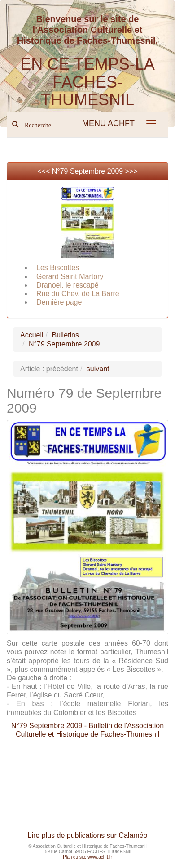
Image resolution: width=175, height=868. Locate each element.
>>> (131, 171)
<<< (44, 171)
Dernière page (59, 302)
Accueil (32, 335)
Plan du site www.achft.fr (87, 857)
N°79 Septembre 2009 (88, 171)
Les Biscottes (58, 268)
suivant (98, 369)
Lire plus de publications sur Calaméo (88, 835)
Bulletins (65, 335)
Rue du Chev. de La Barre (78, 294)
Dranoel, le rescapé (68, 285)
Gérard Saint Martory (70, 277)
